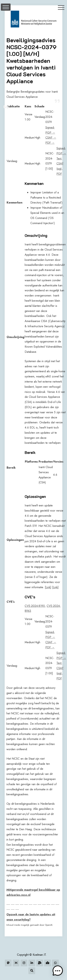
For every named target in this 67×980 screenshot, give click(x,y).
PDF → (50, 143)
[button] (58, 971)
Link (48, 587)
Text (59, 159)
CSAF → (51, 138)
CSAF (60, 164)
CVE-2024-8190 (35, 606)
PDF (59, 174)
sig (59, 169)
